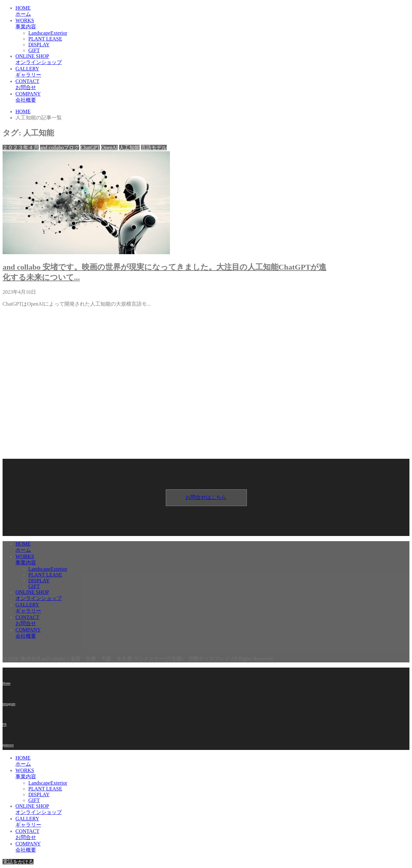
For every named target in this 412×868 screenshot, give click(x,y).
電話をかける (18, 862)
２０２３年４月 (21, 148)
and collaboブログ (60, 148)
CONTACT (173, 85)
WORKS (173, 24)
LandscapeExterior (48, 33)
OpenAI (109, 148)
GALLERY (173, 72)
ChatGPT (90, 148)
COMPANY (173, 97)
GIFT (34, 50)
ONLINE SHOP (173, 60)
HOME (173, 11)
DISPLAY (39, 45)
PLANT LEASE (45, 39)
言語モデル (154, 148)
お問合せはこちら (206, 497)
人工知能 (129, 148)
